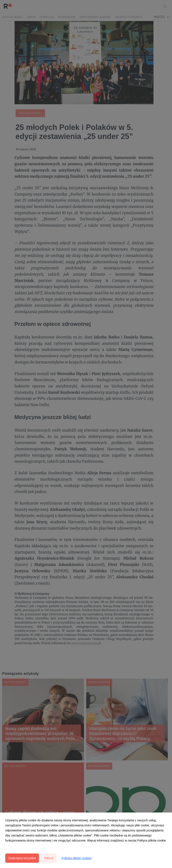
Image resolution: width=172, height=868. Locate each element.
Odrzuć (49, 858)
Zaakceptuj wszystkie (22, 858)
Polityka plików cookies (77, 858)
